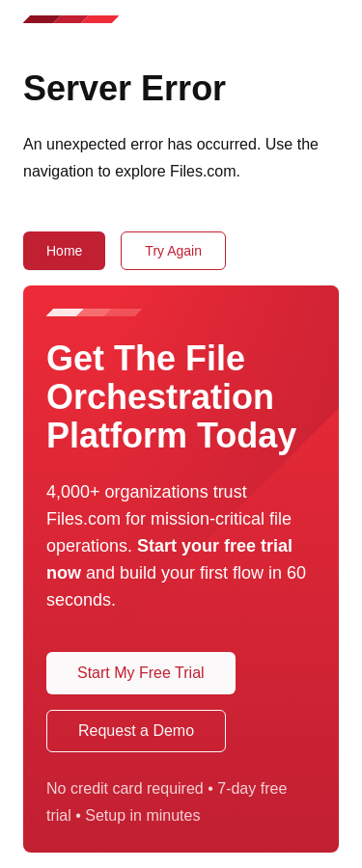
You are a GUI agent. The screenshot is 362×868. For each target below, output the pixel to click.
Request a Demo (136, 731)
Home (64, 251)
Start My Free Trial (141, 673)
